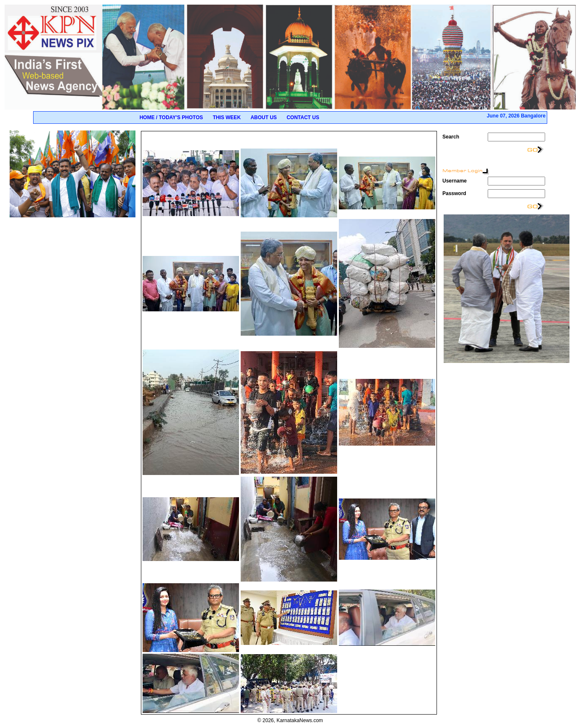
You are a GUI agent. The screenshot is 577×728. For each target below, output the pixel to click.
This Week (227, 117)
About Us (264, 117)
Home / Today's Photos (171, 117)
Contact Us (303, 117)
